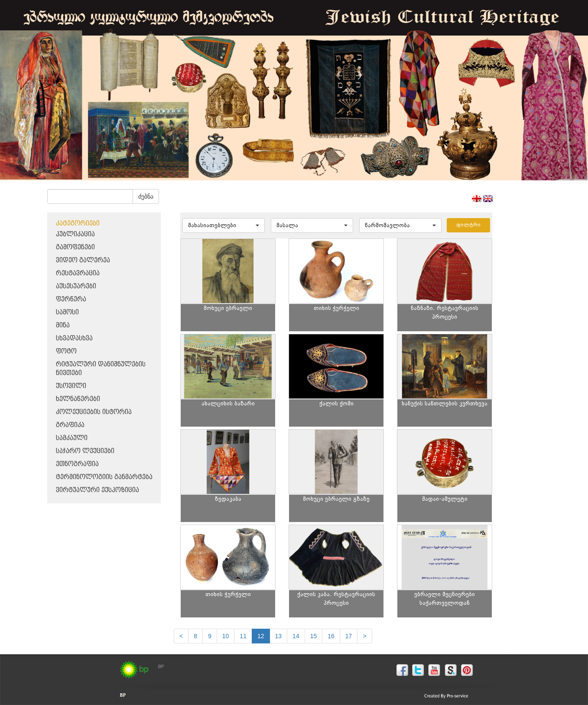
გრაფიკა (70, 425)
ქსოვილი (71, 386)
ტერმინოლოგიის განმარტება (104, 477)
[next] (364, 636)
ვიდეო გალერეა (83, 260)
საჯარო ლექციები (85, 451)
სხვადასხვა (74, 338)
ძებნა (146, 196)
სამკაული (72, 438)
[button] (224, 225)
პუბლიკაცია (75, 234)
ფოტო (66, 351)
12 (261, 636)
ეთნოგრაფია (77, 464)
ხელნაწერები (78, 399)
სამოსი (67, 312)
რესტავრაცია (78, 273)
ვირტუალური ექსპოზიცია (97, 490)
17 (349, 636)
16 (331, 636)
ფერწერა (71, 299)
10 (226, 636)
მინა (63, 325)
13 (279, 636)
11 (243, 636)
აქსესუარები (76, 286)
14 (296, 636)
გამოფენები (75, 247)
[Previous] (181, 636)
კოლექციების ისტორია (94, 412)
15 (314, 636)
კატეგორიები (78, 224)
